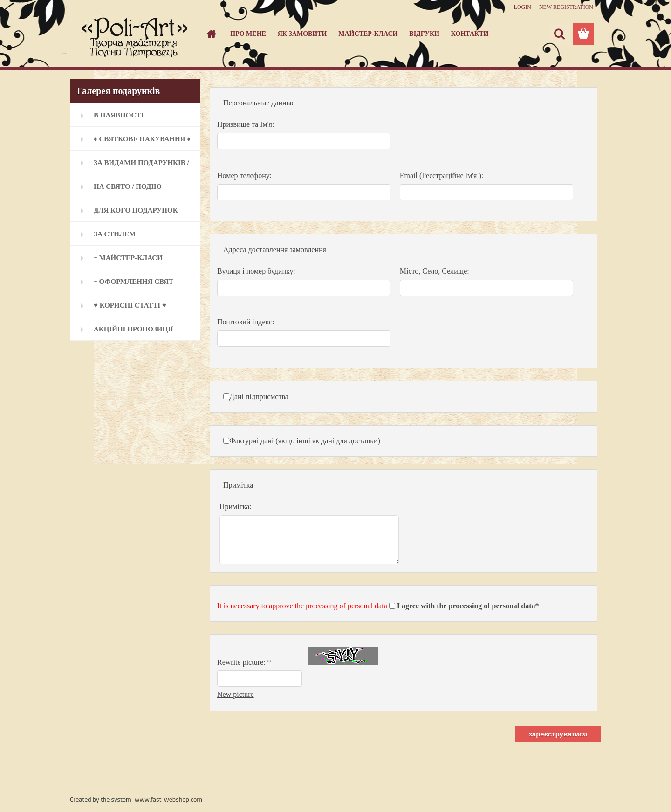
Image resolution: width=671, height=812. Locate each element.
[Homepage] (211, 34)
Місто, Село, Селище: (435, 271)
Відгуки (424, 34)
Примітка (238, 485)
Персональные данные (259, 103)
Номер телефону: (244, 175)
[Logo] (134, 34)
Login (523, 7)
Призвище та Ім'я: (246, 124)
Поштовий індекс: (246, 322)
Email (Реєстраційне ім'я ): (442, 175)
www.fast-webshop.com (168, 799)
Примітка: (236, 506)
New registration (566, 7)
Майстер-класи (368, 34)
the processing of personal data (486, 606)
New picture (236, 694)
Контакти (470, 34)
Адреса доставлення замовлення (275, 250)
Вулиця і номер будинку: (256, 271)
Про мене (248, 34)
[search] (559, 34)
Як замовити (302, 34)
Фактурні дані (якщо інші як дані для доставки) (305, 441)
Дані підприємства (259, 396)
